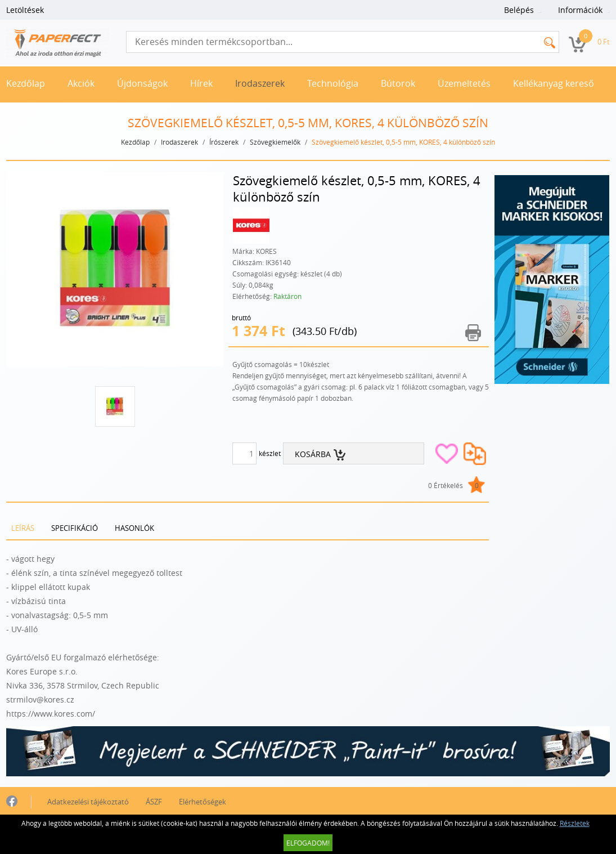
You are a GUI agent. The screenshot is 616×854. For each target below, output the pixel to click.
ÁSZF (154, 802)
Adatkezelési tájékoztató (88, 802)
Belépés (519, 10)
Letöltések (25, 10)
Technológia (333, 83)
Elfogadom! (308, 843)
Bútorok (398, 83)
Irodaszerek (260, 83)
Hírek (201, 83)
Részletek (575, 823)
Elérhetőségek (203, 802)
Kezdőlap (26, 83)
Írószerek (224, 142)
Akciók (81, 83)
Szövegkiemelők (275, 142)
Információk (580, 10)
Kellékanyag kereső (554, 83)
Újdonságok (142, 83)
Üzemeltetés (464, 83)
